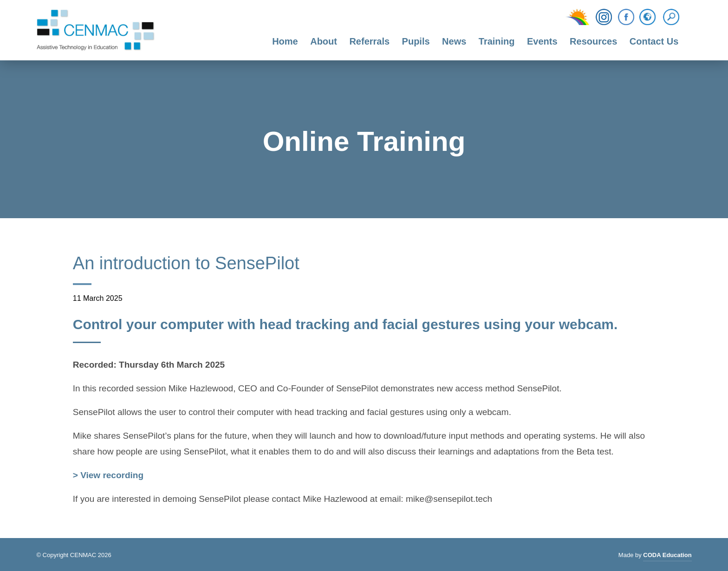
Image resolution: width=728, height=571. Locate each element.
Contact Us (654, 41)
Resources (593, 41)
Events (542, 41)
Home (285, 41)
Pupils (416, 41)
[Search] (673, 17)
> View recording (108, 476)
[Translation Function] (647, 18)
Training (497, 41)
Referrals (369, 41)
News (454, 41)
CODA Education (667, 556)
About (324, 41)
